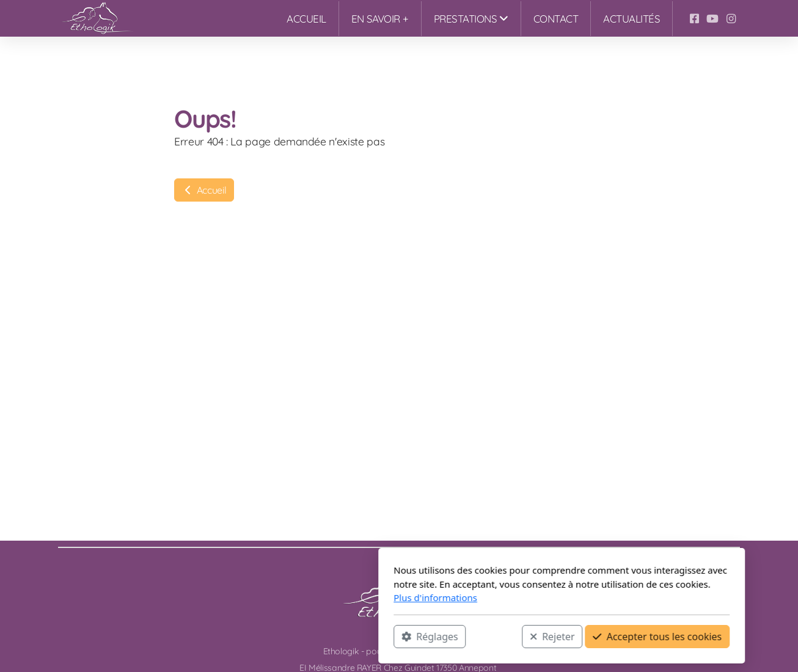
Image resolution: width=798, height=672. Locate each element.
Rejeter (390, 636)
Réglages (267, 636)
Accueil (204, 190)
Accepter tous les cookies (495, 636)
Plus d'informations (273, 597)
